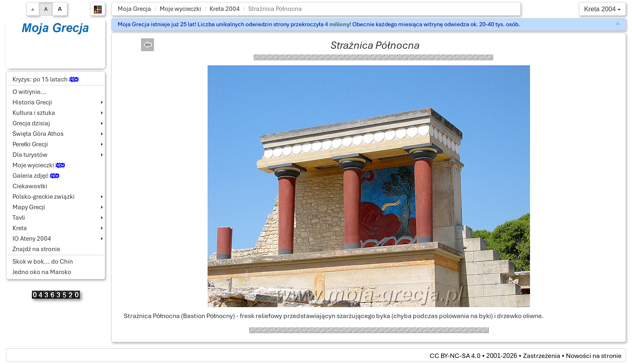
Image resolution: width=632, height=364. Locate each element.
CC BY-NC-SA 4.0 (455, 356)
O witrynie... (29, 92)
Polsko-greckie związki (44, 197)
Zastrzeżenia (542, 356)
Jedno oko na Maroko (42, 272)
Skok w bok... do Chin (43, 262)
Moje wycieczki (180, 9)
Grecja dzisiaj (31, 123)
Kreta (20, 228)
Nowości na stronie (594, 356)
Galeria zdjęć (36, 176)
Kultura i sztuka (34, 113)
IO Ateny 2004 (32, 239)
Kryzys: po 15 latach (46, 79)
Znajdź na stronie (36, 249)
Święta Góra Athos (38, 134)
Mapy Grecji (29, 207)
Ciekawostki (30, 186)
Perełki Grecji (30, 144)
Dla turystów (30, 155)
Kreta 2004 (225, 9)
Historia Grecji (32, 102)
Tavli (19, 218)
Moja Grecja (134, 9)
